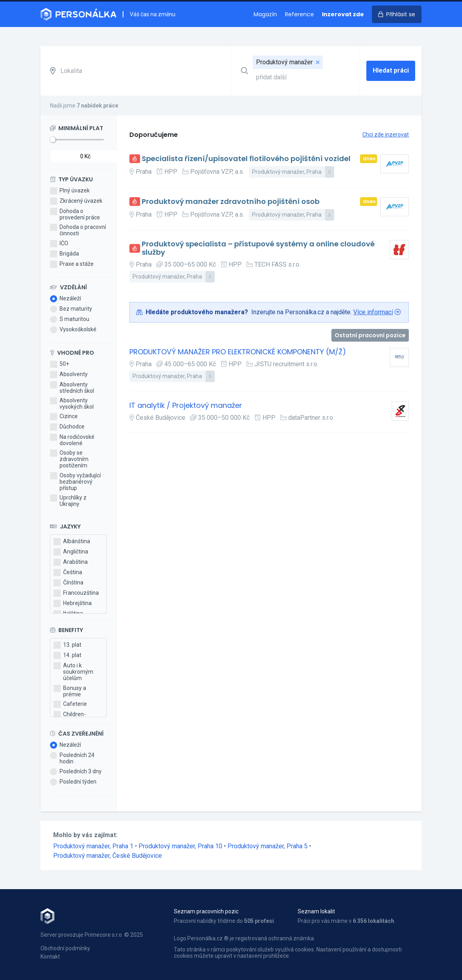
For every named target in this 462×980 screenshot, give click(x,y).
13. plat (67, 645)
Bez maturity (71, 309)
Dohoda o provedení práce (75, 214)
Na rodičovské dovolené (72, 440)
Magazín (265, 14)
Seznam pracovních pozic (206, 911)
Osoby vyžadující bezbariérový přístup (75, 482)
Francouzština (76, 593)
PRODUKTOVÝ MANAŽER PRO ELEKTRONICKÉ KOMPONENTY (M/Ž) (238, 352)
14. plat (67, 655)
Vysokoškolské (73, 330)
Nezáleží (65, 299)
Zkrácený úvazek (76, 201)
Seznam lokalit (316, 911)
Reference (299, 14)
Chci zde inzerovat (386, 135)
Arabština (71, 562)
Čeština (68, 573)
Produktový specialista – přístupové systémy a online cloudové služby (258, 248)
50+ (60, 364)
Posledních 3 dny (76, 772)
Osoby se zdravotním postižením (69, 459)
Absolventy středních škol (72, 388)
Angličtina (71, 552)
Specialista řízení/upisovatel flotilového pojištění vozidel (246, 159)
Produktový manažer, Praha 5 (268, 846)
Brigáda (64, 254)
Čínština (68, 583)
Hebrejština (73, 603)
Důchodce (67, 427)
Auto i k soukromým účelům (73, 672)
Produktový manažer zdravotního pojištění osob (231, 202)
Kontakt (50, 957)
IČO (59, 244)
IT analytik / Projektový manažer (186, 406)
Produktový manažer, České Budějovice (108, 856)
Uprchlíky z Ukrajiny (68, 501)
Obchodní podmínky (65, 948)
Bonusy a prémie (70, 691)
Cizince (64, 417)
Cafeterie (70, 704)
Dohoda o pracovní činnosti (78, 230)
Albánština (72, 542)
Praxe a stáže (72, 264)
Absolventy (69, 375)
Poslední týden (73, 782)
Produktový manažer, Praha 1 (94, 846)
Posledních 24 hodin (72, 758)
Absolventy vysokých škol (72, 404)
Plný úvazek (70, 191)
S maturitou (70, 319)
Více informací (373, 312)
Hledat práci (391, 70)
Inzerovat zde (343, 14)
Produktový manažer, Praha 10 (181, 846)
